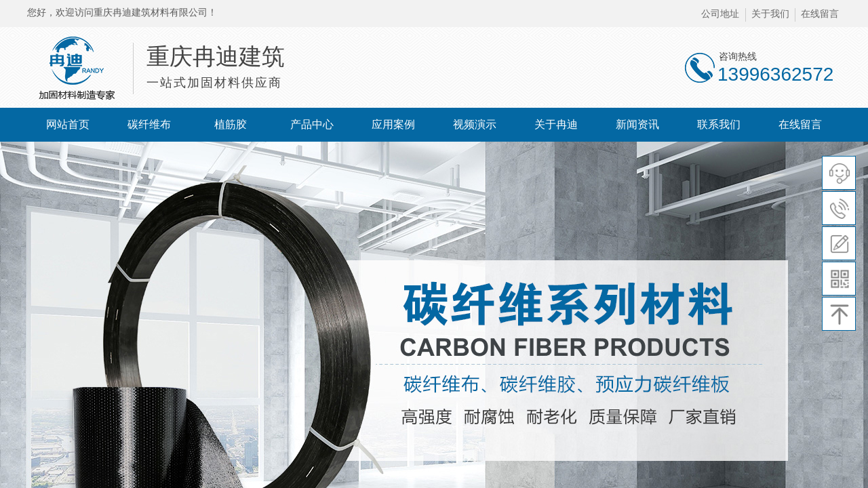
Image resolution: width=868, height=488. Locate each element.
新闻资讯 (637, 124)
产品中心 (312, 124)
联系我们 (719, 124)
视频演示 (475, 124)
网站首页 (68, 124)
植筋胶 (231, 124)
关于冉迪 (556, 124)
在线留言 (800, 124)
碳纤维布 (149, 124)
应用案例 (393, 124)
